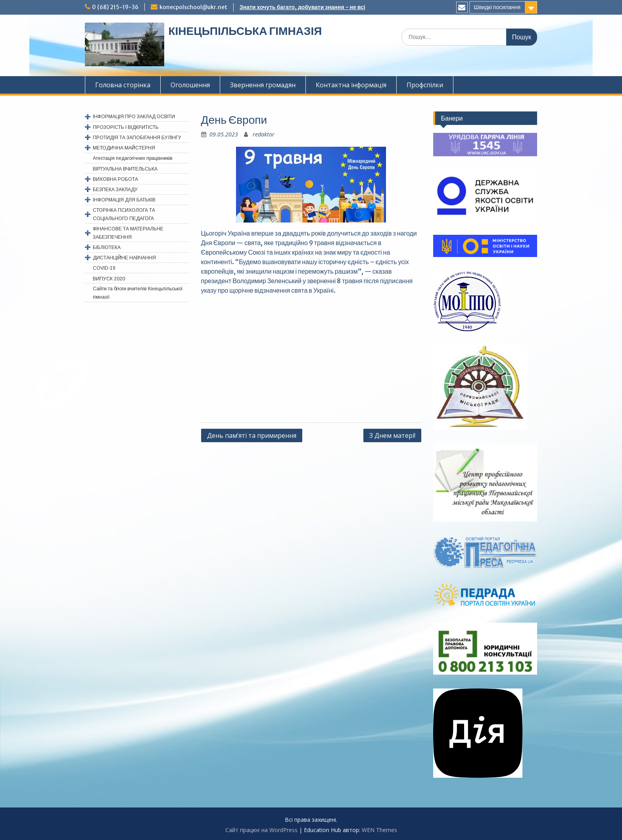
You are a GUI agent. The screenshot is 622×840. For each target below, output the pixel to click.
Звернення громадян (263, 85)
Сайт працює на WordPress (261, 830)
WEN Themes (379, 830)
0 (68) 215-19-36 (115, 7)
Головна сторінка (123, 85)
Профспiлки (425, 85)
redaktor (264, 134)
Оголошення (190, 85)
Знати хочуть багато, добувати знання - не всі (302, 7)
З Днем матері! (392, 435)
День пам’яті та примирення (252, 435)
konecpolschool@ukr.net (193, 7)
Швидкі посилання (497, 7)
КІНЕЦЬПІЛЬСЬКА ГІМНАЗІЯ (245, 31)
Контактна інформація (351, 85)
